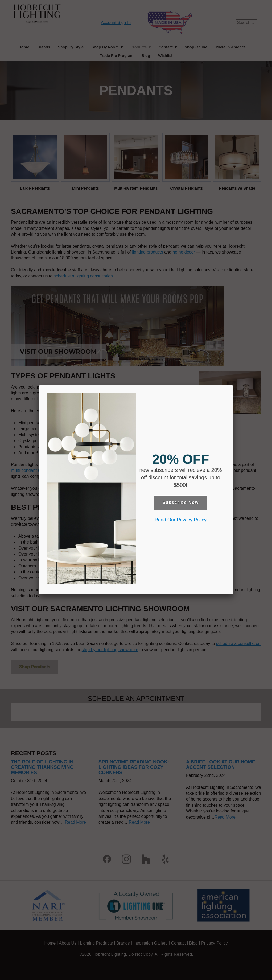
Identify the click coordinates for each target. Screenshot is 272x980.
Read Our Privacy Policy (181, 520)
